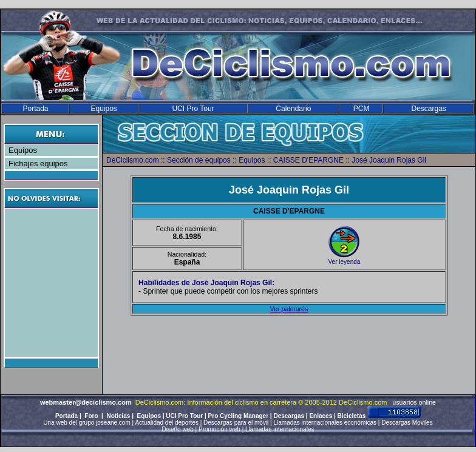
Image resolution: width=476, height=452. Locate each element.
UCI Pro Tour (193, 109)
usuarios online (414, 402)
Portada (35, 109)
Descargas (428, 109)
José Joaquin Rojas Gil (389, 160)
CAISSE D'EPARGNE (308, 160)
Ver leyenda (345, 262)
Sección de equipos (199, 160)
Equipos (104, 109)
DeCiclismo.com (133, 160)
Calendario (293, 109)
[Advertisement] (53, 283)
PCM (362, 109)
